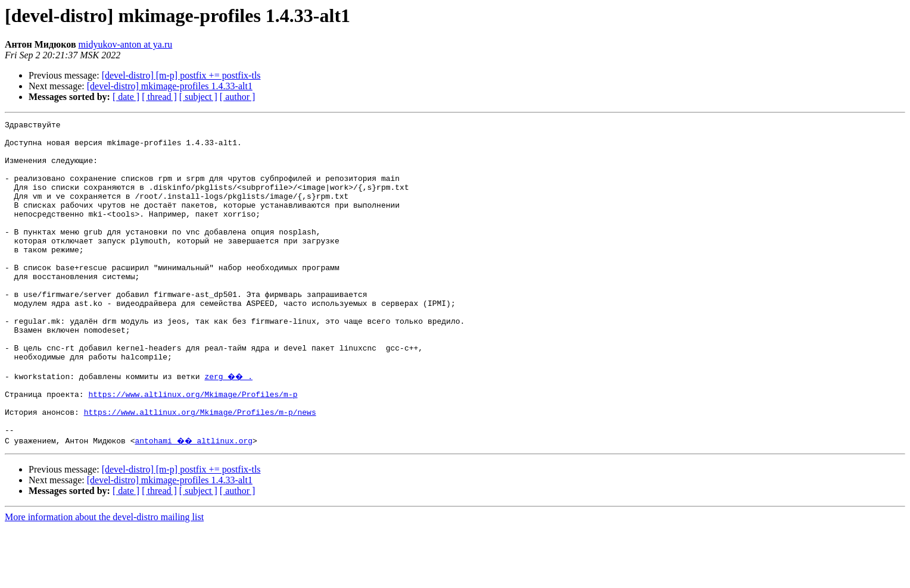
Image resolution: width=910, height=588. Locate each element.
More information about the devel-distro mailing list (104, 578)
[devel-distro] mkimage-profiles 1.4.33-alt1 (170, 86)
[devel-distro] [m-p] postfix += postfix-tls (181, 75)
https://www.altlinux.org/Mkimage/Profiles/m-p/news (200, 469)
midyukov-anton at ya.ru (126, 44)
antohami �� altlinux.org (195, 501)
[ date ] (126, 97)
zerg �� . (230, 426)
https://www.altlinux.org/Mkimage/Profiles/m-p (193, 448)
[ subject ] (198, 97)
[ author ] (238, 97)
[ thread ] (159, 97)
